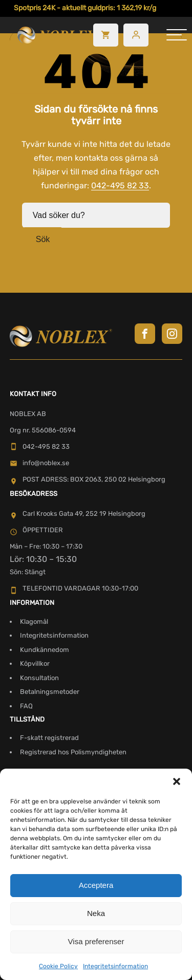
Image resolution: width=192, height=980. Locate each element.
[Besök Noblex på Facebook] (145, 334)
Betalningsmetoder (50, 692)
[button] (177, 781)
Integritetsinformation (115, 966)
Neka (96, 913)
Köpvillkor (35, 663)
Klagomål (34, 622)
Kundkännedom (45, 650)
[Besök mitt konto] (136, 35)
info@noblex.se (39, 463)
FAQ (26, 706)
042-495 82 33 (120, 186)
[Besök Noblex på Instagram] (172, 334)
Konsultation (39, 678)
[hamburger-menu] (177, 35)
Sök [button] (43, 239)
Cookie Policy (58, 966)
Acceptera (96, 885)
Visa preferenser (96, 941)
